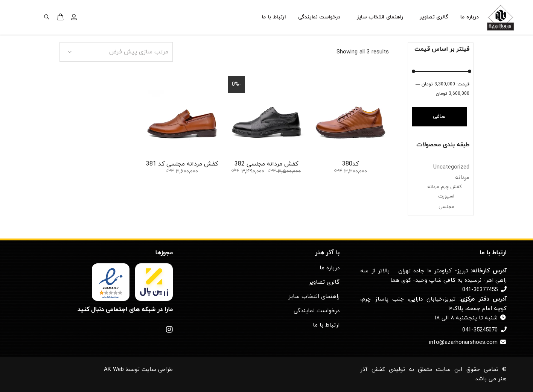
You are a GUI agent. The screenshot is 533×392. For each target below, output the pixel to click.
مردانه (462, 178)
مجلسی (446, 207)
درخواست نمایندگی (317, 311)
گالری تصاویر (324, 282)
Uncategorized (451, 167)
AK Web (114, 370)
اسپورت (446, 196)
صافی (439, 116)
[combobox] (116, 52)
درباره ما (330, 268)
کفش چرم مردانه (445, 187)
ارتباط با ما (326, 325)
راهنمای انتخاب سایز (314, 297)
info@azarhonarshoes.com (463, 343)
